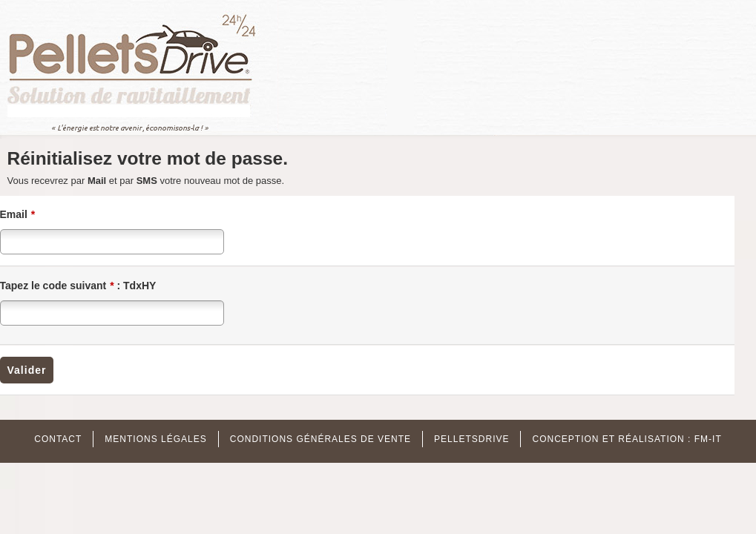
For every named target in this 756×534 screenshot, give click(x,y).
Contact (58, 439)
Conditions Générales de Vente (321, 439)
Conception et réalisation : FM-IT (627, 439)
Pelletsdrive (471, 439)
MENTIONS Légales (155, 439)
